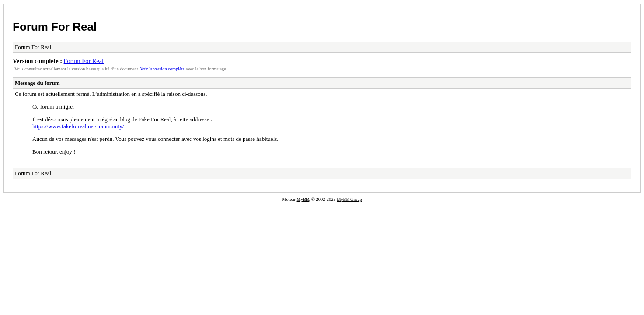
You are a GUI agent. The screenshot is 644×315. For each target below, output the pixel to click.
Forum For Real (55, 27)
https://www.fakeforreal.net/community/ (78, 126)
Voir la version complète (163, 69)
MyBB (303, 199)
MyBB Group (349, 199)
